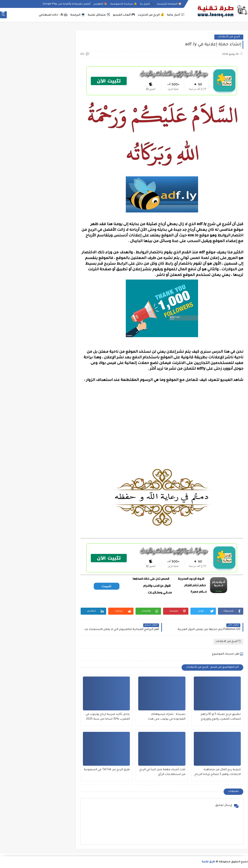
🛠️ (99, 15)
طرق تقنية (208, 862)
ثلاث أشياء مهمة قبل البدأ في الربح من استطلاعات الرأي (162, 772)
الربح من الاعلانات (229, 37)
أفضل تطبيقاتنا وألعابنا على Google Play (67, 4)
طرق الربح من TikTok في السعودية (107, 770)
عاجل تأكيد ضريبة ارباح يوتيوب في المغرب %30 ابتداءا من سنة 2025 (108, 717)
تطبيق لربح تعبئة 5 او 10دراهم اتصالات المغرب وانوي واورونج (221, 717)
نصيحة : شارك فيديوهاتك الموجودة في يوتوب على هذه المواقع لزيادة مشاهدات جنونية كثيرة (165, 717)
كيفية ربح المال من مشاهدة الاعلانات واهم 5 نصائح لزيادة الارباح (218, 772)
